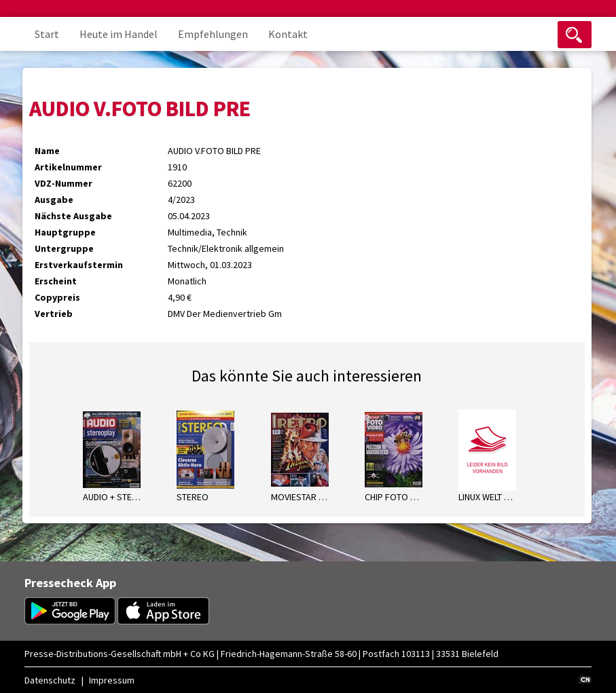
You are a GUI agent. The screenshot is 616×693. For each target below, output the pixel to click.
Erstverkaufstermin (79, 265)
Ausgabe (54, 200)
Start (47, 34)
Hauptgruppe (65, 232)
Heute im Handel (119, 34)
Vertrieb (54, 314)
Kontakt (288, 34)
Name (47, 151)
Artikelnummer (68, 167)
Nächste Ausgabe (73, 216)
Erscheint (56, 281)
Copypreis (57, 297)
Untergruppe (64, 248)
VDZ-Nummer (64, 183)
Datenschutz (50, 680)
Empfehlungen (213, 34)
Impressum (112, 680)
